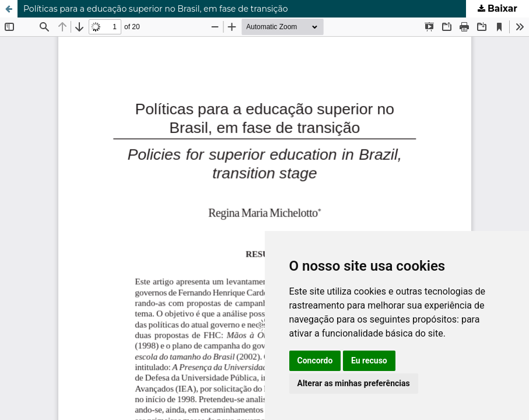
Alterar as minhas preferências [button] (354, 383)
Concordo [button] (315, 360)
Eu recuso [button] (369, 360)
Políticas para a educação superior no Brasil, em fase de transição (156, 9)
